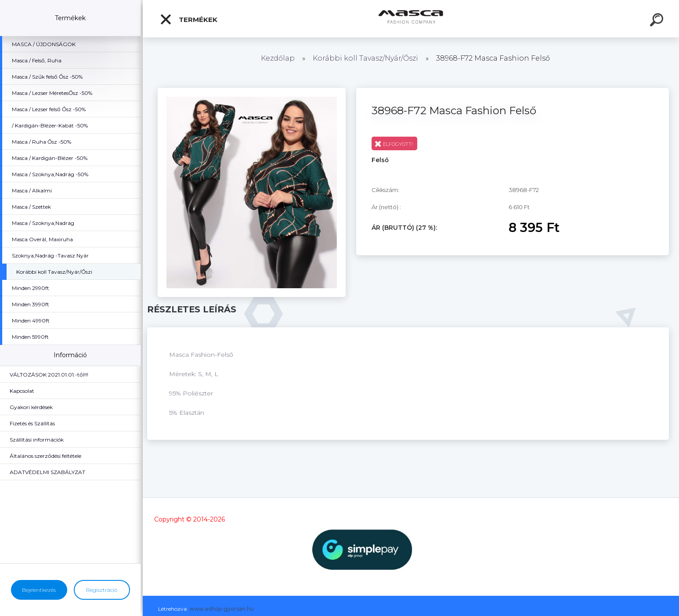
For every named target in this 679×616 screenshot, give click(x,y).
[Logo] (411, 19)
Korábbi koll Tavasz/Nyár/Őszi (366, 58)
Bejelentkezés (39, 590)
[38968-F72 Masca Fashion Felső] (252, 91)
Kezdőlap (278, 58)
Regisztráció (102, 590)
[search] (658, 21)
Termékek (188, 19)
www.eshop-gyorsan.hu (222, 609)
